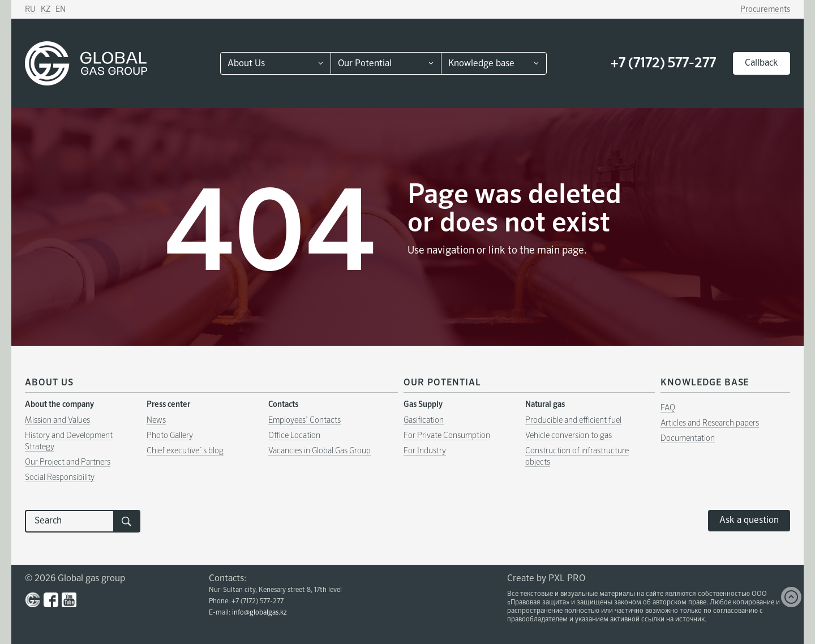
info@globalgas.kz (259, 613)
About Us (246, 64)
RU (30, 10)
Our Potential (365, 64)
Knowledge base (481, 64)
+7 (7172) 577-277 (663, 63)
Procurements (765, 10)
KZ (46, 10)
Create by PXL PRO (546, 579)
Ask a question (749, 521)
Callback (762, 63)
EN (61, 10)
